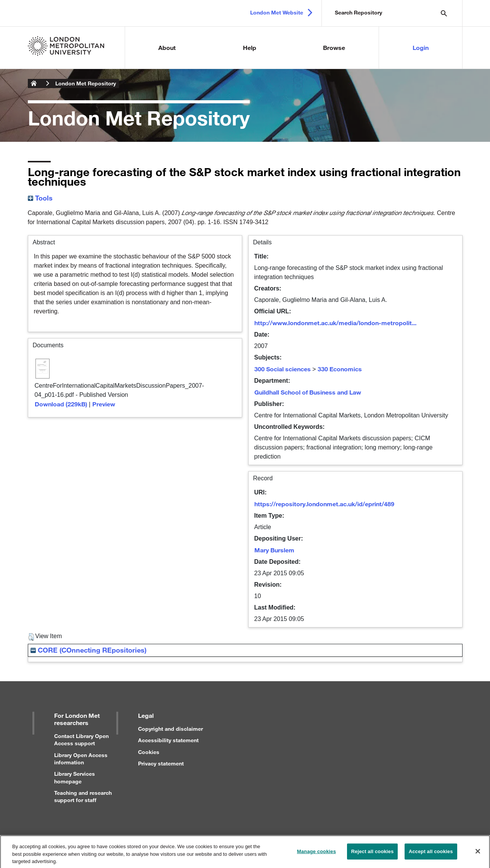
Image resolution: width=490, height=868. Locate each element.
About (167, 47)
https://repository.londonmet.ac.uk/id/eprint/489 (324, 504)
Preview (104, 404)
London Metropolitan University (34, 83)
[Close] (478, 854)
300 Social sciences (283, 369)
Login (421, 47)
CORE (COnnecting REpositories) (88, 650)
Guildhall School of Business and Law (308, 392)
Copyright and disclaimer (170, 729)
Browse (334, 47)
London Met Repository (86, 83)
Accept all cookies (431, 854)
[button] (31, 637)
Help (250, 47)
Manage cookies (316, 854)
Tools (40, 198)
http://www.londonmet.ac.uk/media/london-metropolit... (335, 323)
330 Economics (340, 369)
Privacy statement (161, 763)
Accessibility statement (168, 740)
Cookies (149, 752)
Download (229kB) (61, 404)
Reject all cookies (372, 854)
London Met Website (277, 12)
